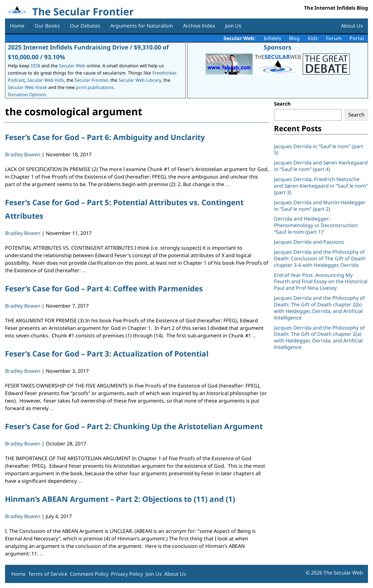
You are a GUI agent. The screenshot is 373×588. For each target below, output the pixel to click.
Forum (334, 38)
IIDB (35, 66)
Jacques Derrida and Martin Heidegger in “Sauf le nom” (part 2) (320, 206)
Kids (313, 38)
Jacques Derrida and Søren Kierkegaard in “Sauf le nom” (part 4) (321, 166)
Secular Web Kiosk (27, 87)
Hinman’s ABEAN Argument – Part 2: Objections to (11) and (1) (120, 499)
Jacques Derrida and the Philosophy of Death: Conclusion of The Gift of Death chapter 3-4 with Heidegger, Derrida (320, 258)
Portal (357, 38)
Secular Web (72, 66)
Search (282, 104)
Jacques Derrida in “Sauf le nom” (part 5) (319, 150)
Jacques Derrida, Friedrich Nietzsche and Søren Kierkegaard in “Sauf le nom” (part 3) (321, 186)
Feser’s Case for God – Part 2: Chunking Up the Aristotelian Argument (134, 426)
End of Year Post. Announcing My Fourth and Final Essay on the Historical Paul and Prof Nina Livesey (321, 282)
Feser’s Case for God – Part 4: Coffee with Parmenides (104, 288)
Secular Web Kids (46, 80)
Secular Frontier (91, 80)
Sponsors (278, 47)
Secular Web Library (140, 80)
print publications (95, 87)
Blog (294, 38)
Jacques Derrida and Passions (309, 242)
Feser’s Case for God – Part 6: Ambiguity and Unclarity (105, 137)
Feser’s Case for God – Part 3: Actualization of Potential (107, 354)
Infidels (272, 38)
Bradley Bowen (23, 154)
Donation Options (27, 94)
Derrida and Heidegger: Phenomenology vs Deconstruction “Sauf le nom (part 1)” (316, 225)
